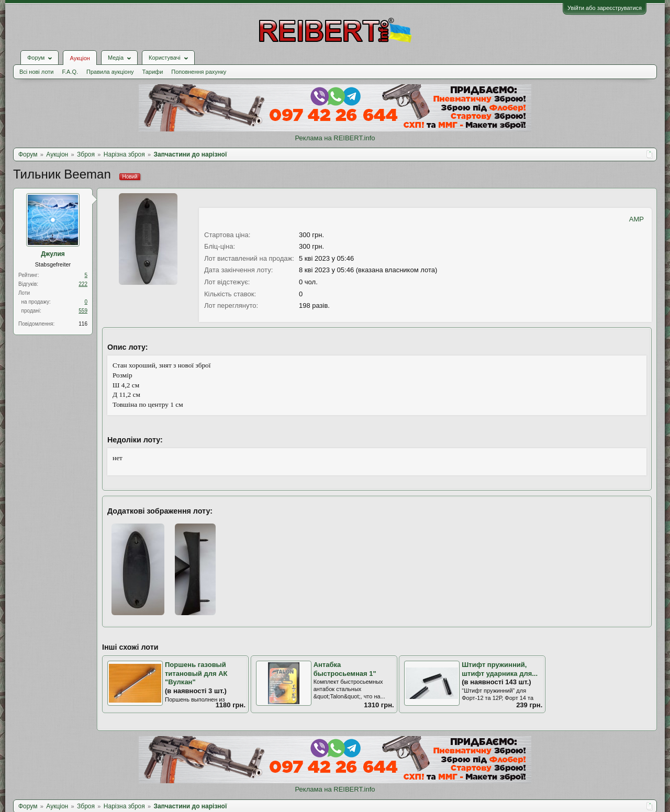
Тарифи (153, 72)
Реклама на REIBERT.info (335, 138)
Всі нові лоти (36, 72)
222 (83, 284)
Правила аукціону (110, 72)
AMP (636, 219)
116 (83, 324)
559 (83, 311)
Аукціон (80, 58)
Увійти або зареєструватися (605, 8)
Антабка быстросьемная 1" (345, 669)
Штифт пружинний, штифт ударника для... (500, 669)
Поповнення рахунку (199, 72)
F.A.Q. (70, 72)
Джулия (53, 254)
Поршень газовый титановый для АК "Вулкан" (196, 673)
